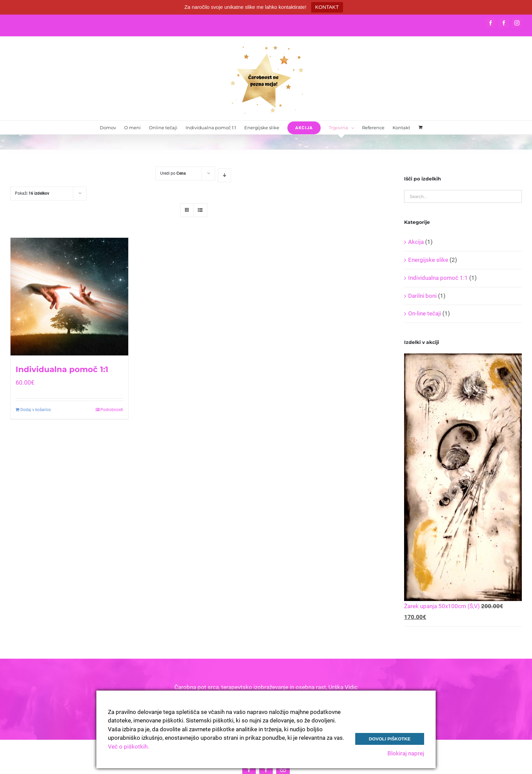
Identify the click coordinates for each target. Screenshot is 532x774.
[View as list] (200, 210)
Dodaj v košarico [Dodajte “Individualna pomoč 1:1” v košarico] (36, 410)
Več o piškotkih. (128, 747)
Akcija (416, 242)
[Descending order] (224, 175)
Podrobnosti (112, 410)
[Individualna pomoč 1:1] (69, 297)
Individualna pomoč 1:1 (62, 369)
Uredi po (173, 173)
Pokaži (32, 193)
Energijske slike (428, 260)
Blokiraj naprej (406, 753)
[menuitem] (108, 128)
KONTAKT (327, 7)
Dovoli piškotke (390, 739)
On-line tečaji (425, 313)
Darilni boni (422, 296)
